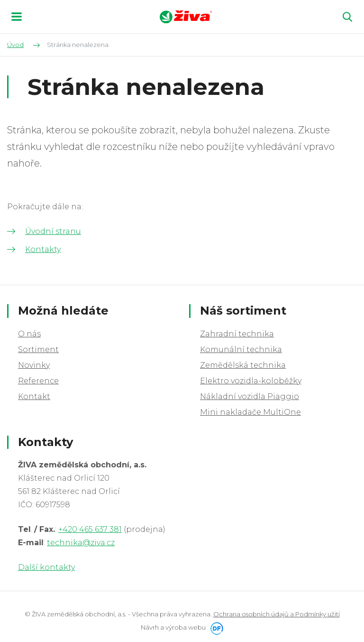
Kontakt (34, 396)
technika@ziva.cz (81, 543)
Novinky (34, 365)
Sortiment (38, 349)
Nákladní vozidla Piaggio (250, 396)
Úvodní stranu (53, 231)
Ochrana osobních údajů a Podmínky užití (277, 614)
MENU (17, 17)
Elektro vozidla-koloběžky (251, 381)
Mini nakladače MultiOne (250, 412)
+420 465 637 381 (90, 529)
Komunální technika (241, 349)
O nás (29, 334)
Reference (38, 381)
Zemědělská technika (243, 365)
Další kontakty (46, 567)
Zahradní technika (237, 334)
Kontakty (43, 249)
